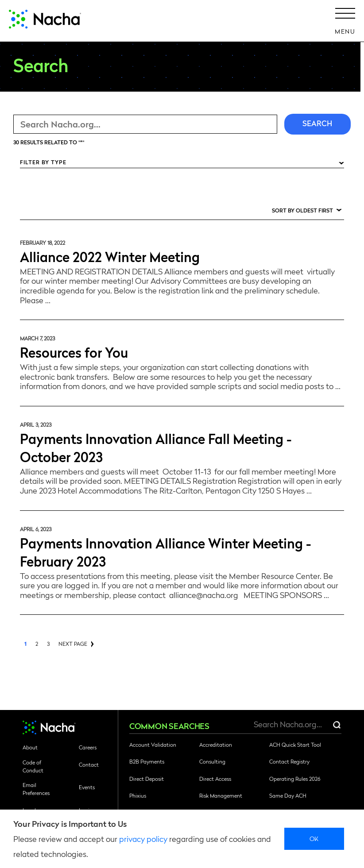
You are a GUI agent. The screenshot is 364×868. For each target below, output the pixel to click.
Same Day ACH (288, 795)
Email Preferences (36, 789)
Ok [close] (314, 838)
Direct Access (215, 779)
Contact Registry (289, 761)
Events (87, 787)
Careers (88, 747)
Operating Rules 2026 (295, 779)
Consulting (212, 761)
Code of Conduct (33, 766)
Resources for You (74, 352)
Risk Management (221, 795)
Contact (89, 764)
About (30, 747)
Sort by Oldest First (302, 210)
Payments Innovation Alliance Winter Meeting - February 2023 (166, 552)
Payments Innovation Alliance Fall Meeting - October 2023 (156, 447)
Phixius (138, 795)
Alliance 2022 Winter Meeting (110, 256)
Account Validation (153, 745)
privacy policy (143, 839)
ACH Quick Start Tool (295, 745)
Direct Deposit (147, 779)
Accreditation (216, 745)
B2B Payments (147, 761)
